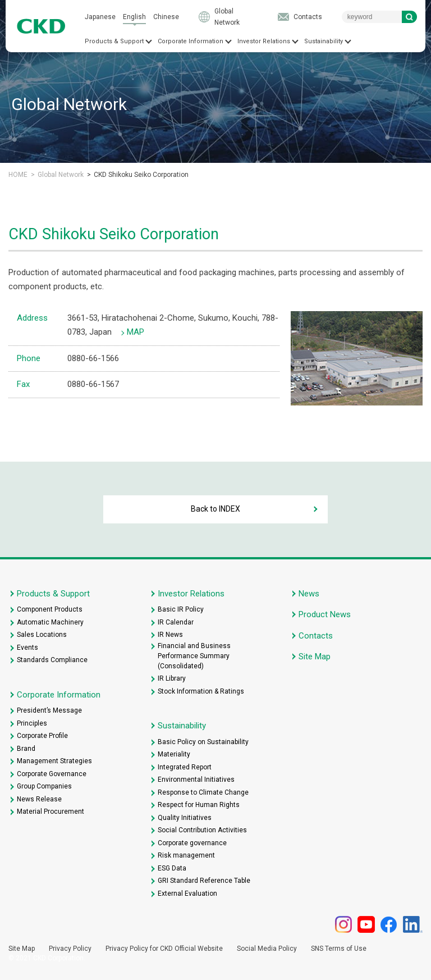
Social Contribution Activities (202, 830)
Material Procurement (51, 812)
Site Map (315, 657)
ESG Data (172, 868)
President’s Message (49, 710)
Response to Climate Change (203, 792)
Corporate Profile (42, 736)
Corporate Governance (52, 774)
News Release (39, 799)
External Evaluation (187, 894)
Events (27, 648)
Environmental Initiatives (196, 780)
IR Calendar (176, 622)
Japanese (100, 17)
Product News (325, 614)
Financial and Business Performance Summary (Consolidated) (194, 656)
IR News (170, 635)
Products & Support (114, 41)
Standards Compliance (52, 660)
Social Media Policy (267, 949)
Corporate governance (192, 843)
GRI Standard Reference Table (204, 881)
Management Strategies (54, 761)
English (134, 17)
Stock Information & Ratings (201, 691)
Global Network (227, 17)
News (309, 594)
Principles (32, 723)
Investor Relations (264, 41)
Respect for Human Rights (199, 805)
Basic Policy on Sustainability (203, 742)
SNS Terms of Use (339, 949)
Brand (26, 749)
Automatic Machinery (50, 622)
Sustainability (324, 41)
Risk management (186, 855)
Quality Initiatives (185, 818)
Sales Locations (42, 635)
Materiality (174, 754)
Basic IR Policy (181, 609)
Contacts (308, 17)
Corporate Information (191, 41)
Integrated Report (185, 767)
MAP (136, 332)
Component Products (50, 609)
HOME (18, 175)
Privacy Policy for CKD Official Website (164, 949)
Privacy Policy (70, 949)
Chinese (166, 17)
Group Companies (44, 786)
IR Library (172, 678)
